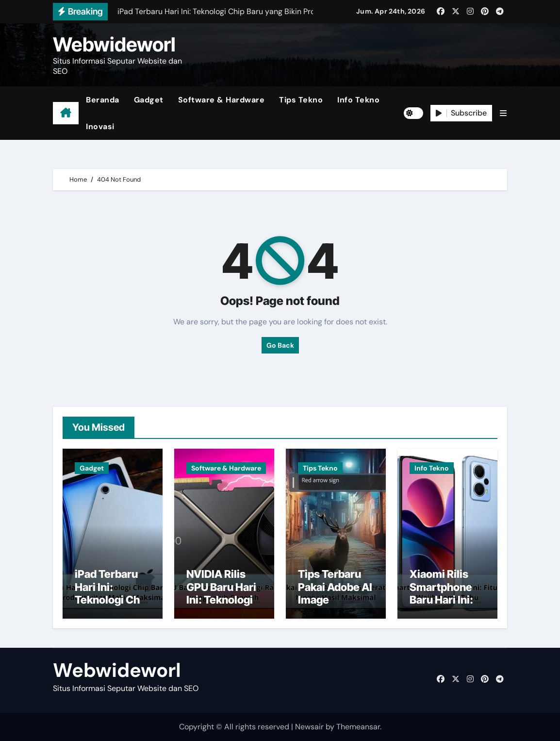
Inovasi (100, 126)
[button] (503, 113)
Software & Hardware (222, 100)
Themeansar (358, 727)
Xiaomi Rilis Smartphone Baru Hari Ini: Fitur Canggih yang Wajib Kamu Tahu (443, 606)
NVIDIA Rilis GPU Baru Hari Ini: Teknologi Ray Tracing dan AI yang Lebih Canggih (222, 606)
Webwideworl (114, 44)
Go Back (280, 345)
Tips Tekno (301, 100)
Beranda (103, 100)
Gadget (149, 100)
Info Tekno (358, 100)
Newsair (309, 727)
